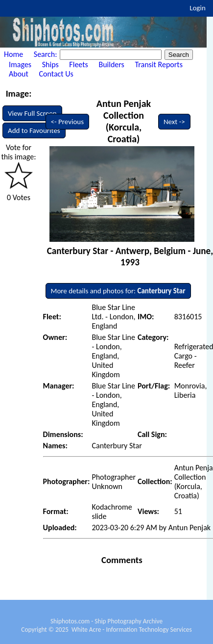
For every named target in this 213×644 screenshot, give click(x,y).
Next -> (174, 122)
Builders (111, 64)
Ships (50, 64)
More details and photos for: (118, 291)
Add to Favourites (34, 130)
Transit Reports (158, 64)
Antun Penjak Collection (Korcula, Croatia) (124, 121)
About (19, 74)
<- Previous (68, 122)
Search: (46, 54)
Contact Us (56, 74)
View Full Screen (32, 113)
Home (13, 54)
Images (20, 64)
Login (198, 8)
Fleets (78, 64)
